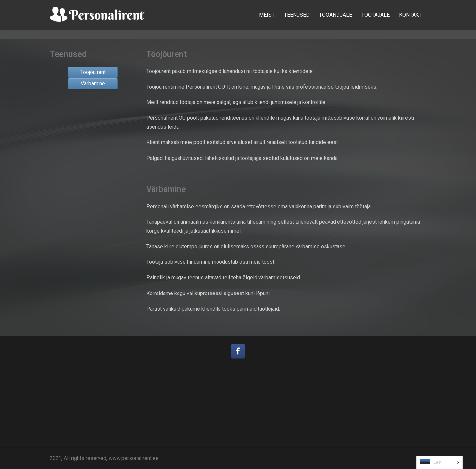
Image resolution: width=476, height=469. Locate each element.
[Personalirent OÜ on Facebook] (238, 351)
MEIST (267, 15)
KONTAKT (410, 15)
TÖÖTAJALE (376, 15)
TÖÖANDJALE (336, 15)
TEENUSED (297, 15)
